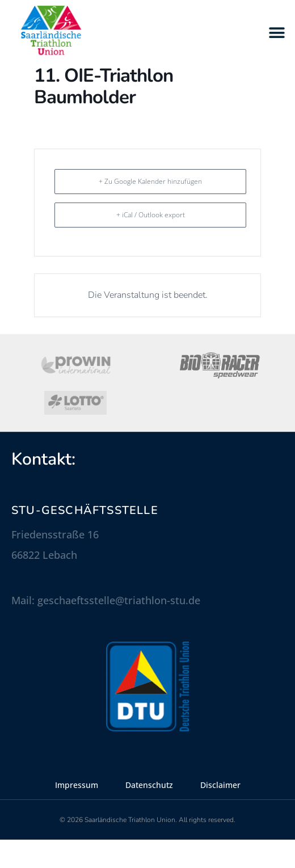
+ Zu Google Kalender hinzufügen (150, 210)
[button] (277, 33)
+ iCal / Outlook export (151, 243)
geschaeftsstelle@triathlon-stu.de (119, 629)
